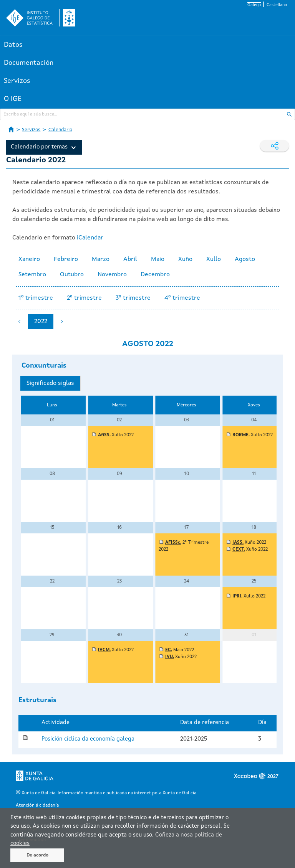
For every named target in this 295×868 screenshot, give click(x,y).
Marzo (101, 259)
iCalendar (90, 238)
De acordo (37, 855)
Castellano (277, 5)
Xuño (185, 259)
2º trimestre (84, 298)
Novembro (112, 275)
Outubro (72, 275)
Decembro (155, 275)
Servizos (17, 81)
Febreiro (66, 259)
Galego (254, 5)
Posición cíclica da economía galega (88, 739)
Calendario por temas (39, 147)
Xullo (214, 259)
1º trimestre (36, 298)
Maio (158, 259)
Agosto (245, 259)
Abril (130, 259)
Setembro (32, 275)
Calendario (60, 130)
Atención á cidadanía (37, 805)
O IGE (13, 99)
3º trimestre (133, 298)
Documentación (29, 63)
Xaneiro (29, 259)
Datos (13, 45)
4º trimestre (182, 298)
